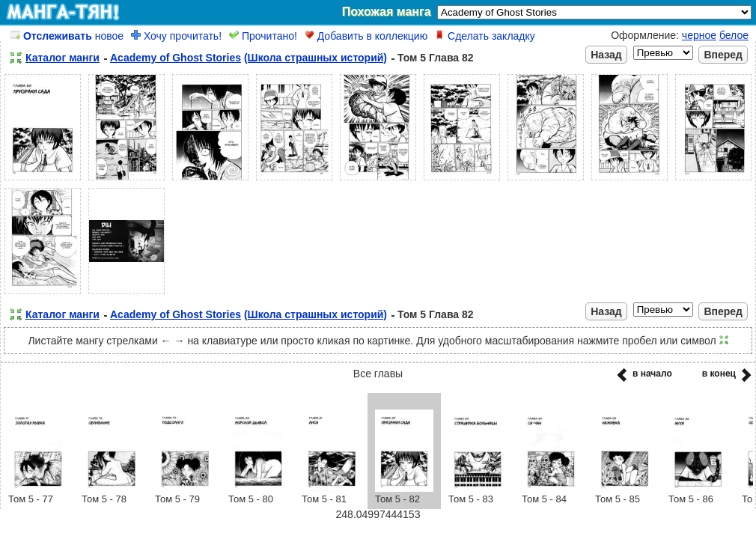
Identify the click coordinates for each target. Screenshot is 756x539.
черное (699, 35)
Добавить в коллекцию (366, 36)
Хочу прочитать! (176, 36)
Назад (606, 55)
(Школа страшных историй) (315, 58)
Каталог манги (63, 58)
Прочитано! (263, 36)
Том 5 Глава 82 (436, 58)
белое (734, 35)
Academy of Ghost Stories (176, 58)
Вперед (723, 55)
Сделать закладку (485, 36)
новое (67, 36)
